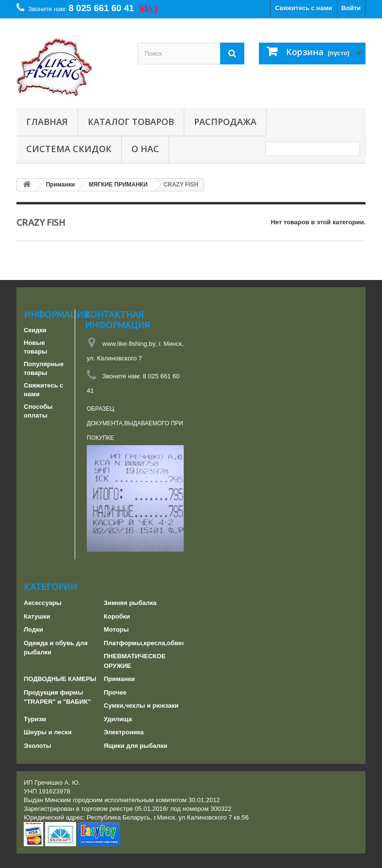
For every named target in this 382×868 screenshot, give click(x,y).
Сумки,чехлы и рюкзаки (141, 705)
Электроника (124, 732)
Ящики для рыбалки (135, 746)
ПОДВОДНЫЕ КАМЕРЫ (60, 679)
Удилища (118, 719)
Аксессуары (43, 603)
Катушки (37, 616)
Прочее (115, 692)
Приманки (119, 679)
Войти (351, 8)
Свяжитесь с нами (304, 8)
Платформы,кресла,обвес (144, 643)
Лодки (33, 629)
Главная (47, 122)
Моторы (116, 629)
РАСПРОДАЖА (225, 122)
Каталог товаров (131, 122)
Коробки (117, 616)
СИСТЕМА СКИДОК (69, 149)
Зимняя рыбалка (130, 603)
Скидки (35, 330)
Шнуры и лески (48, 732)
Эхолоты (38, 746)
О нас (145, 149)
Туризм (35, 719)
